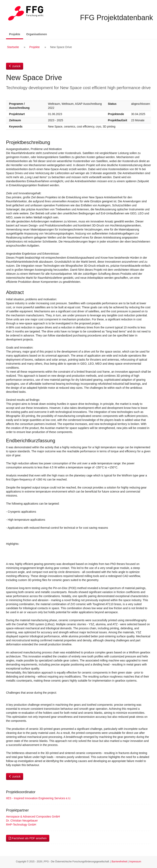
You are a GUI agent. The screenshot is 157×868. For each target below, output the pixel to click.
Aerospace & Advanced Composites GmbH (33, 817)
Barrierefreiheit (120, 862)
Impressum (135, 862)
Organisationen (37, 34)
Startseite (13, 47)
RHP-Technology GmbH (21, 825)
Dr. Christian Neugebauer (22, 821)
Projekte (16, 34)
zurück (15, 66)
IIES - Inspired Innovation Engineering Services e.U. (39, 798)
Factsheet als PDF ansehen (28, 838)
